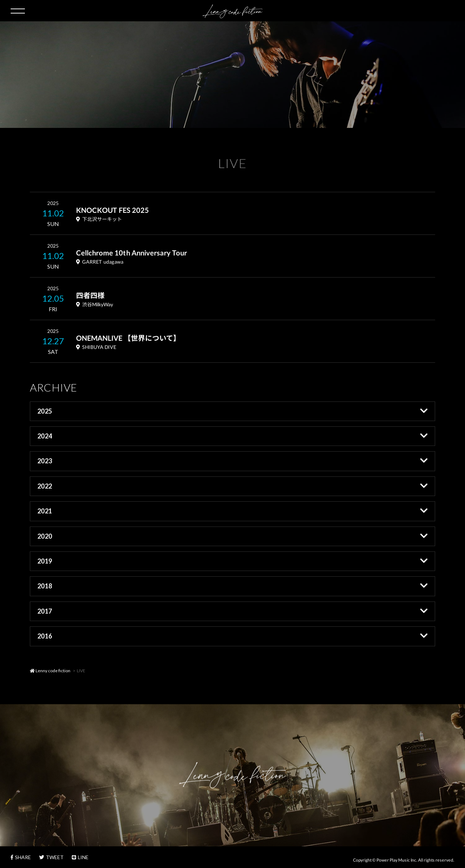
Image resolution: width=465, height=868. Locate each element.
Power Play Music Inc (396, 860)
